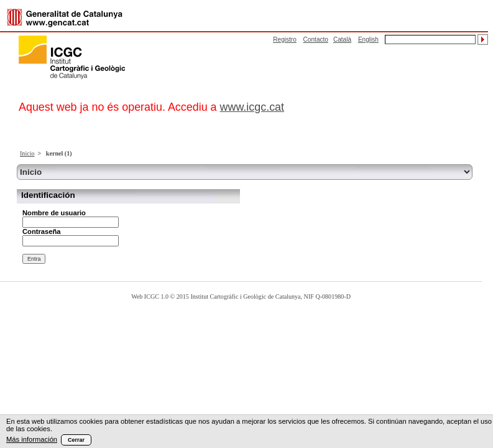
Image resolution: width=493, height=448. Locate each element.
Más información (32, 439)
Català (342, 40)
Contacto (316, 40)
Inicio (27, 153)
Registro (285, 40)
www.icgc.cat (252, 107)
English (368, 40)
